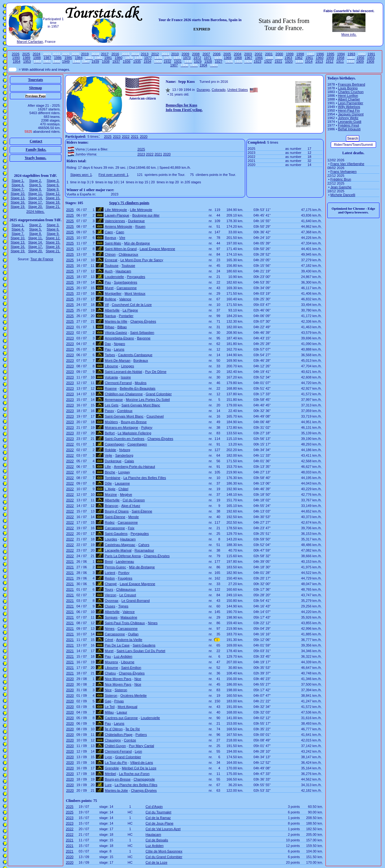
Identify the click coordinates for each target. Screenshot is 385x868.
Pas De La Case (117, 645)
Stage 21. (53, 207)
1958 (340, 58)
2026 (15, 54)
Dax (108, 344)
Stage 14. (35, 198)
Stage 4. (18, 185)
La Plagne (131, 310)
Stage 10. (18, 194)
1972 (197, 58)
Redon (110, 578)
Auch (109, 271)
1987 (47, 58)
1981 (108, 58)
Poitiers (141, 735)
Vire (122, 238)
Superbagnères (125, 282)
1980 (118, 58)
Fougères (125, 578)
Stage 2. (35, 181)
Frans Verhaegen (343, 172)
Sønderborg (124, 455)
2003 (248, 54)
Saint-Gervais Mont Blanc (141, 405)
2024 (36, 54)
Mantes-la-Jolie (116, 790)
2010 (175, 54)
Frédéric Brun (341, 179)
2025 (26, 54)
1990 (16, 58)
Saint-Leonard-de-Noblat (123, 372)
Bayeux (111, 238)
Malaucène (129, 617)
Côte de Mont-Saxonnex (164, 851)
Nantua (110, 316)
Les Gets (112, 405)
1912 (330, 61)
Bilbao (110, 327)
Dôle (108, 483)
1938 (106, 61)
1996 (320, 54)
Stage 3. (53, 181)
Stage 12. (53, 194)
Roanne (111, 388)
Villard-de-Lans (142, 763)
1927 (219, 61)
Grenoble (112, 768)
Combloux (125, 411)
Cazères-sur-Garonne (121, 718)
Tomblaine (113, 478)
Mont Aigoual (127, 707)
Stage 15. (53, 198)
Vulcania (111, 377)
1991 (371, 54)
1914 (309, 61)
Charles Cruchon (351, 92)
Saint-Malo (113, 243)
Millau (109, 712)
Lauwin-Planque (117, 215)
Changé (111, 584)
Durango (203, 90)
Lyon (138, 751)
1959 (330, 58)
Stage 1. (18, 181)
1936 (126, 61)
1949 (66, 61)
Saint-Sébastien (142, 333)
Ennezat (111, 260)
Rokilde (111, 450)
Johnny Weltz (348, 118)
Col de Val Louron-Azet (163, 829)
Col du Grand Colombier (164, 857)
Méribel (110, 774)
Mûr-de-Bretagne (137, 243)
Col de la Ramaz (158, 818)
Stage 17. (35, 202)
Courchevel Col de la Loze (132, 305)
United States (238, 90)
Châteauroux (128, 254)
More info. (349, 34)
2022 (126, 136)
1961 (309, 58)
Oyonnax (112, 601)
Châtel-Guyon (115, 746)
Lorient (110, 573)
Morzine (111, 494)
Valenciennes (115, 221)
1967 (248, 58)
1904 (203, 65)
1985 (68, 58)
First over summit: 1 (114, 175)
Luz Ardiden (155, 846)
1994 (341, 54)
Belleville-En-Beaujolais (137, 388)
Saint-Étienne (142, 511)
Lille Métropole (116, 210)
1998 (300, 54)
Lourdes (111, 539)
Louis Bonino (348, 88)
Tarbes (110, 355)
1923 (257, 61)
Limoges (128, 366)
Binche (110, 472)
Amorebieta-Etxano (119, 338)
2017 (105, 54)
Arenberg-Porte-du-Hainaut (134, 467)
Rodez (110, 522)
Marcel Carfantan (30, 42)
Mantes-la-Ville (116, 321)
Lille (108, 467)
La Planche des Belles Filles (145, 478)
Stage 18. (53, 202)
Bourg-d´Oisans (117, 511)
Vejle (108, 455)
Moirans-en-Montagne (122, 427)
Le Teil (110, 707)
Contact (36, 141)
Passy (109, 411)
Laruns (119, 349)
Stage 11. (35, 194)
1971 (208, 58)
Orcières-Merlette (133, 696)
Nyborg (125, 450)
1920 (289, 61)
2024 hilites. (35, 212)
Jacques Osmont (351, 114)
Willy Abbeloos (349, 107)
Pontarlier (126, 316)
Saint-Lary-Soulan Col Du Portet (141, 651)
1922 (268, 61)
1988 (37, 58)
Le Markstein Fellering (135, 433)
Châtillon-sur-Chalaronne (124, 394)
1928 (208, 61)
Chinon (110, 254)
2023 (117, 136)
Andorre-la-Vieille (129, 640)
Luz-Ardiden (123, 656)
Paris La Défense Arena (123, 556)
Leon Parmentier (350, 103)
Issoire (126, 377)
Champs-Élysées (143, 321)
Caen (109, 232)
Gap (108, 701)
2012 (155, 54)
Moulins (141, 383)
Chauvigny (113, 740)
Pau (108, 282)
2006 (217, 54)
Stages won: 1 (81, 175)
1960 (320, 58)
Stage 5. (35, 185)
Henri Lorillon (348, 96)
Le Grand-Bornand (136, 601)
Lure (108, 785)
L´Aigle (110, 489)
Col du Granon (134, 500)
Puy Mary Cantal (142, 746)
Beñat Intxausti (349, 129)
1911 (340, 61)
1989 (26, 58)
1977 (148, 58)
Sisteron (121, 690)
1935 (137, 61)
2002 (258, 54)
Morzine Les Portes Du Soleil (148, 400)
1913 (319, 61)
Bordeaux (141, 360)
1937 (116, 61)
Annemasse (114, 400)
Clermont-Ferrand (118, 383)
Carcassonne (127, 288)
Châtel (123, 489)
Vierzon (111, 595)
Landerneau (125, 562)
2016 (115, 54)
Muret (109, 288)
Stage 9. (53, 189)
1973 (187, 58)
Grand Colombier (159, 394)
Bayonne (144, 338)
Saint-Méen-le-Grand (121, 249)
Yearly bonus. (35, 158)
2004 (237, 54)
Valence (125, 299)
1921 (278, 61)
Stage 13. (18, 198)
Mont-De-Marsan (118, 360)
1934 (147, 61)
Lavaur (122, 712)
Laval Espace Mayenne (157, 249)
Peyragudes (136, 277)
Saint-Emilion (131, 668)
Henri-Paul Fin (349, 110)
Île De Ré (133, 729)
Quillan (133, 634)
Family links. (36, 150)
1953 (27, 61)
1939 (95, 61)
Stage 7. (18, 189)
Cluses (110, 606)
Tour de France (42, 259)
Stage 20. (35, 207)
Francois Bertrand (351, 84)
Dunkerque (136, 221)
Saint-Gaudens (116, 534)
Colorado (219, 90)
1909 (360, 61)
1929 (198, 61)
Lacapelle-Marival (118, 550)
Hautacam (123, 271)
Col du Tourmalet (159, 812)
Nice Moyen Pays (118, 679)
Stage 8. (35, 189)
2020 (144, 136)
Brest (109, 562)
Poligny (147, 427)
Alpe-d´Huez (131, 506)
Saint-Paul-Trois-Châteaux (125, 623)
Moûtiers (111, 422)
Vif (107, 305)
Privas (119, 701)
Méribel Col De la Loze (139, 768)
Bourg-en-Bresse (134, 422)
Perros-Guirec (115, 567)
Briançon (111, 506)
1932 (167, 61)
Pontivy (124, 573)
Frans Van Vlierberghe (347, 164)
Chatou (110, 673)
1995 (330, 54)
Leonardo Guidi (350, 122)
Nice (138, 679)
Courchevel (155, 416)
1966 (259, 58)
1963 (288, 58)
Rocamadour (144, 550)
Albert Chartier (349, 99)
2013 (144, 54)
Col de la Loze (157, 862)
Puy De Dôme (156, 372)
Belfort (110, 433)
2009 (185, 54)
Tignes (123, 606)
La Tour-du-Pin (116, 763)
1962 (299, 58)
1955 (371, 58)
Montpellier (113, 293)
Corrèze (130, 740)
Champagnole (144, 779)
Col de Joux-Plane (160, 823)
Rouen (140, 226)
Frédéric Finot (348, 125)
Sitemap (35, 88)
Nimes (153, 623)
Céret (109, 640)
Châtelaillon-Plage (119, 735)
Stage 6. (53, 185)
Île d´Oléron (114, 729)
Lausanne (122, 483)
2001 (269, 54)
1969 (228, 58)
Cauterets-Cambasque (135, 355)
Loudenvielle (114, 277)
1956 (360, 58)
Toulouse (112, 266)
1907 (174, 65)
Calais (129, 461)
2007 (206, 54)
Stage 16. (18, 202)
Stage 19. (18, 207)
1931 (178, 61)
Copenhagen (115, 444)
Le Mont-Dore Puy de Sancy (142, 260)
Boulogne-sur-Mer (146, 215)
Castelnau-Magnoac (120, 545)
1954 (16, 61)
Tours (109, 589)
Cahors (144, 545)
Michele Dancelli (343, 195)
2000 (279, 54)
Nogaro (119, 344)
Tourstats (35, 80)
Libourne (111, 366)
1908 (370, 61)
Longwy (124, 472)
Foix (131, 528)
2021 (135, 136)
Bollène (111, 299)
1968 (238, 58)
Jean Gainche (341, 187)
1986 (58, 58)
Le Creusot (128, 595)
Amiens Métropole (119, 226)
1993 (351, 54)
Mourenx (111, 662)
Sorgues (111, 617)
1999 (290, 54)
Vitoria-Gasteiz (116, 333)
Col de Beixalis (157, 840)
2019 (85, 54)
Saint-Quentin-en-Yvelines (125, 439)
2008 (196, 54)
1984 (79, 58)
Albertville (112, 310)
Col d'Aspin (154, 807)
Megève (126, 494)
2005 (227, 54)
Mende (134, 517)
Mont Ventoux (135, 293)
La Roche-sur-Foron (134, 774)
